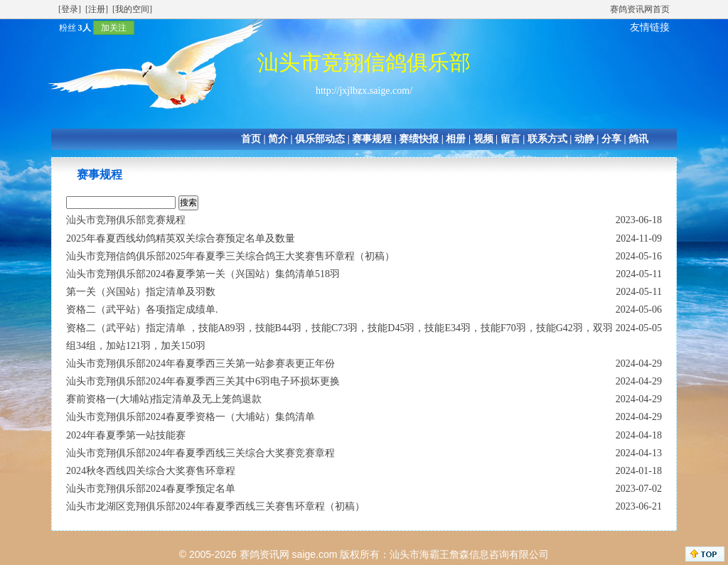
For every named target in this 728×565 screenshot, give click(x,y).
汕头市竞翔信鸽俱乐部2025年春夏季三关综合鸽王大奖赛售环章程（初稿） (230, 256)
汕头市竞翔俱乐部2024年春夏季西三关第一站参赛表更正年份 (200, 364)
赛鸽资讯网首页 (640, 9)
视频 (483, 139)
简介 (278, 139)
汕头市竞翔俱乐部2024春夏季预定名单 (151, 489)
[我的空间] (132, 9)
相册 (456, 139)
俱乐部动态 (320, 139)
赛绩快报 (419, 139)
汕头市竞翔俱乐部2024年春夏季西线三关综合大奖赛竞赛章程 (200, 453)
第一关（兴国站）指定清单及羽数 (141, 292)
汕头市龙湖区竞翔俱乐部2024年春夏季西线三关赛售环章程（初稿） (215, 506)
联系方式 (547, 139)
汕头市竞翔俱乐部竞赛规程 (126, 220)
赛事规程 (372, 139)
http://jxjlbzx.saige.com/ (364, 91)
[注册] (97, 9)
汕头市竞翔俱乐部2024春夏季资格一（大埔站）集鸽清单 (191, 417)
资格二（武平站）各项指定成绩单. (142, 310)
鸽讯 (638, 139)
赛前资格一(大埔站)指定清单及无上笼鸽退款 (164, 399)
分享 (611, 139)
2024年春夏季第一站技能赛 (126, 435)
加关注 (114, 28)
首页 (251, 139)
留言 (510, 139)
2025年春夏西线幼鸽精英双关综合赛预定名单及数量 (181, 238)
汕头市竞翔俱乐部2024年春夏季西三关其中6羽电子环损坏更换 (203, 381)
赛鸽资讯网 (264, 554)
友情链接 (650, 27)
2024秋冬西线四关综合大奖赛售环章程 (151, 471)
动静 (584, 139)
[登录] (70, 9)
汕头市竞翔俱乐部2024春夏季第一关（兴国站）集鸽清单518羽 (203, 274)
